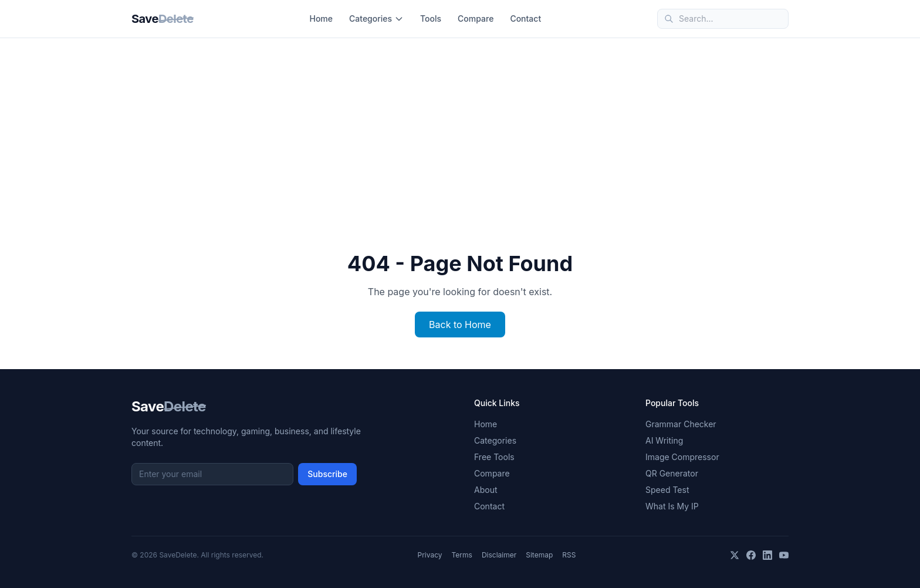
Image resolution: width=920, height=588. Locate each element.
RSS (569, 555)
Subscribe (327, 474)
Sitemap (539, 555)
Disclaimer (499, 555)
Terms (462, 555)
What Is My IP (672, 506)
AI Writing (664, 440)
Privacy (430, 555)
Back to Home (460, 325)
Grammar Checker (681, 424)
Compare (476, 18)
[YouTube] (784, 555)
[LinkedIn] (767, 555)
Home (321, 18)
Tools (431, 18)
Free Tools (494, 457)
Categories (376, 18)
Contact (525, 18)
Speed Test (667, 490)
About (486, 490)
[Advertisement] (460, 126)
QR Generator (672, 473)
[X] (735, 555)
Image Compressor (682, 457)
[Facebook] (751, 555)
